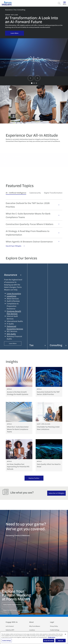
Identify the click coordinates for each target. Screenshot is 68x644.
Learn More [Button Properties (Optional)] (13, 343)
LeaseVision (11, 296)
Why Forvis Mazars (35, 626)
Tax (37, 345)
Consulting (58, 345)
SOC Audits (11, 334)
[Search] (59, 3)
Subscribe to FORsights (56, 493)
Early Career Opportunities (12, 604)
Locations (32, 630)
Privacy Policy (54, 626)
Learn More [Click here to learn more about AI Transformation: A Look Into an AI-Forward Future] (14, 33)
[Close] (65, 634)
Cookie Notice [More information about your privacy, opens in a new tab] (52, 637)
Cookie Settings (55, 630)
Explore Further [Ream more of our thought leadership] (34, 478)
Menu (65, 3)
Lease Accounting (14, 293)
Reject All (60, 641)
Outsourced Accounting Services (15, 327)
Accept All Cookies (49, 641)
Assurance (13, 275)
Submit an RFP (10, 630)
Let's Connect (10, 626)
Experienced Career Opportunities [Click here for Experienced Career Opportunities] (15, 610)
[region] (34, 638)
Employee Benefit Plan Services (14, 312)
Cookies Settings (7, 641)
